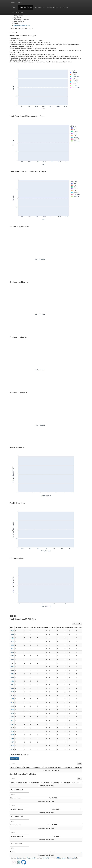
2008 (12, 695)
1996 (12, 738)
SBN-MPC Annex (18, 12)
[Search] (19, 763)
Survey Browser (40, 7)
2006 (12, 703)
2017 (12, 663)
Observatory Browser (25, 7)
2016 (12, 667)
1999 (12, 728)
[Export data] (80, 624)
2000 (12, 724)
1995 (12, 742)
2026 (12, 631)
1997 (12, 735)
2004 (12, 710)
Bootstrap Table (73, 858)
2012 (12, 681)
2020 (12, 652)
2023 (12, 642)
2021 (12, 649)
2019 (12, 656)
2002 (12, 717)
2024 (12, 638)
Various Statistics (52, 7)
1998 (12, 731)
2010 (12, 688)
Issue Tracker (64, 7)
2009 (12, 692)
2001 (12, 720)
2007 (12, 699)
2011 (12, 685)
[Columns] (75, 624)
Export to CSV (14, 758)
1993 (12, 749)
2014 (12, 674)
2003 (12, 713)
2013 (12, 677)
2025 (12, 634)
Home (14, 7)
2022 (12, 645)
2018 (12, 659)
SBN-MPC (46, 858)
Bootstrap (61, 858)
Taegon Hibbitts (31, 858)
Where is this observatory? (22, 26)
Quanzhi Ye (20, 858)
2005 (12, 706)
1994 (12, 746)
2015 (12, 670)
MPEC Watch (16, 2)
